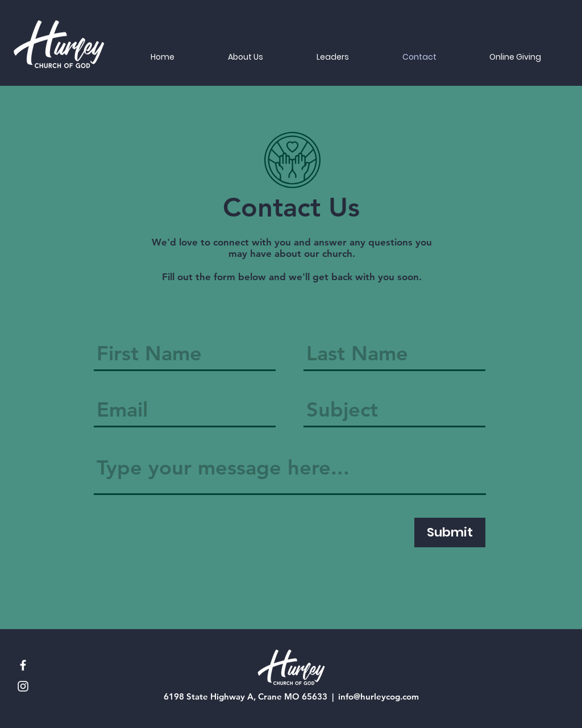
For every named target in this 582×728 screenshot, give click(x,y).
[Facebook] (23, 665)
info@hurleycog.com (379, 696)
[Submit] (450, 533)
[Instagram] (23, 686)
